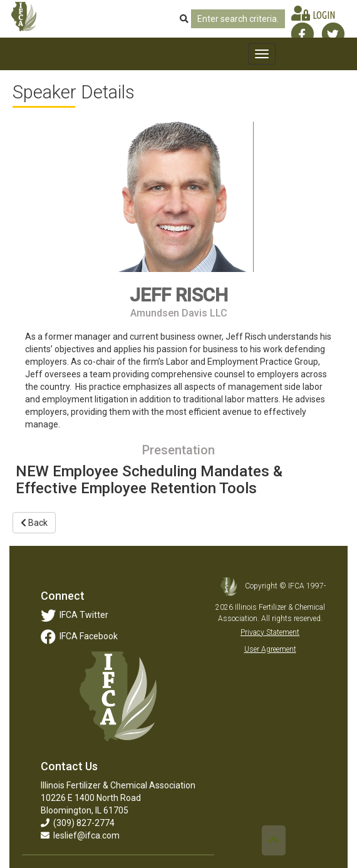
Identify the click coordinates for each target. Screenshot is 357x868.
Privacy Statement (270, 632)
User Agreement (270, 649)
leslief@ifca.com (80, 835)
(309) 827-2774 (78, 823)
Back (34, 523)
